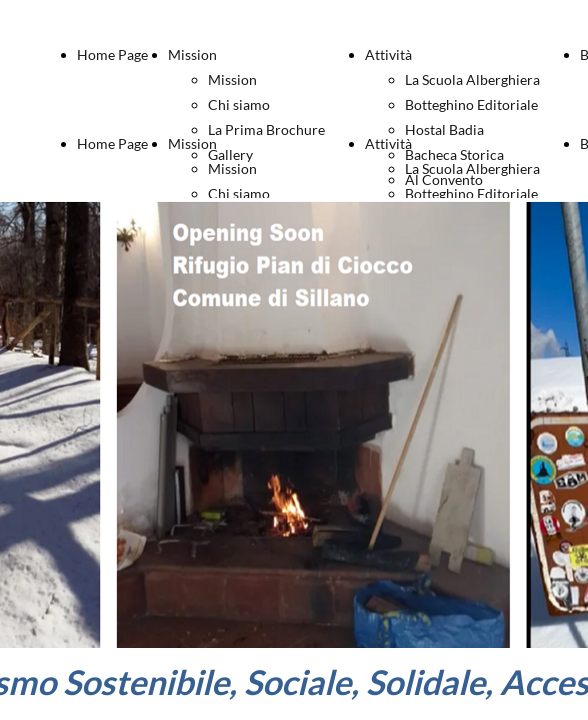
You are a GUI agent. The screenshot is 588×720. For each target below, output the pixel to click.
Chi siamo (239, 104)
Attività (388, 54)
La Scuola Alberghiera (472, 79)
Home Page (112, 54)
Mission (192, 54)
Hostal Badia (444, 129)
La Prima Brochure (266, 129)
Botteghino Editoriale (471, 104)
